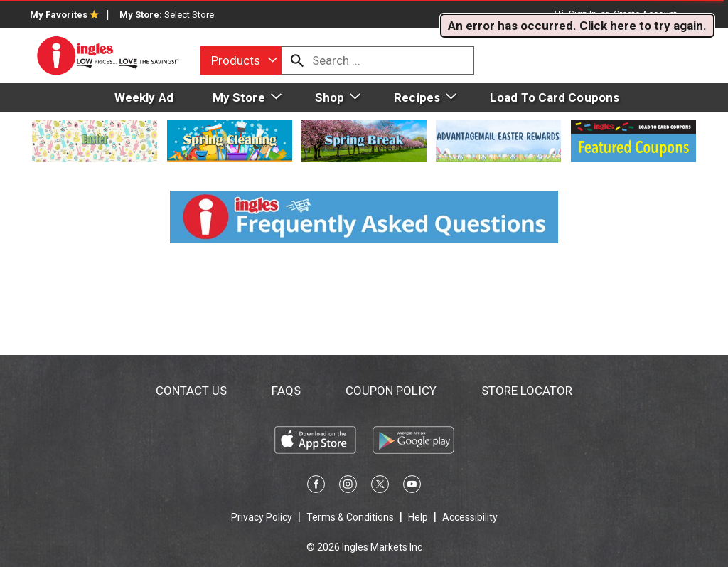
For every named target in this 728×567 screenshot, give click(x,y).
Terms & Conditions (350, 517)
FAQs (286, 391)
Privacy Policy (262, 517)
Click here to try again (641, 26)
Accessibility (470, 517)
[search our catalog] (297, 60)
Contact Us (191, 391)
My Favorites (64, 15)
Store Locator (527, 391)
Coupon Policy (391, 391)
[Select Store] (190, 15)
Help (418, 517)
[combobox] (241, 60)
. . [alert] (577, 26)
